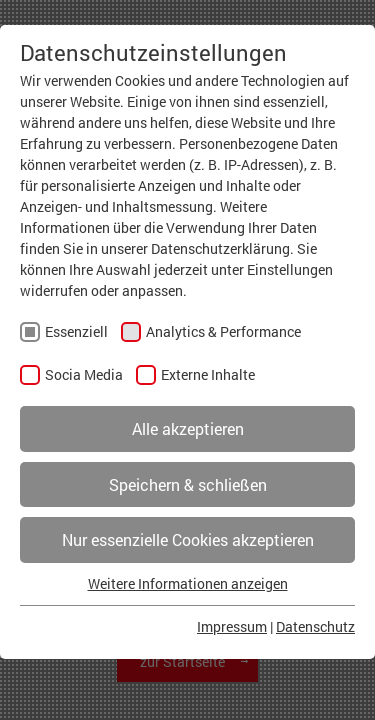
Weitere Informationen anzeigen (188, 583)
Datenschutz (315, 626)
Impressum (232, 626)
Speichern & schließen (188, 484)
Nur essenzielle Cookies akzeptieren (188, 539)
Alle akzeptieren (188, 428)
